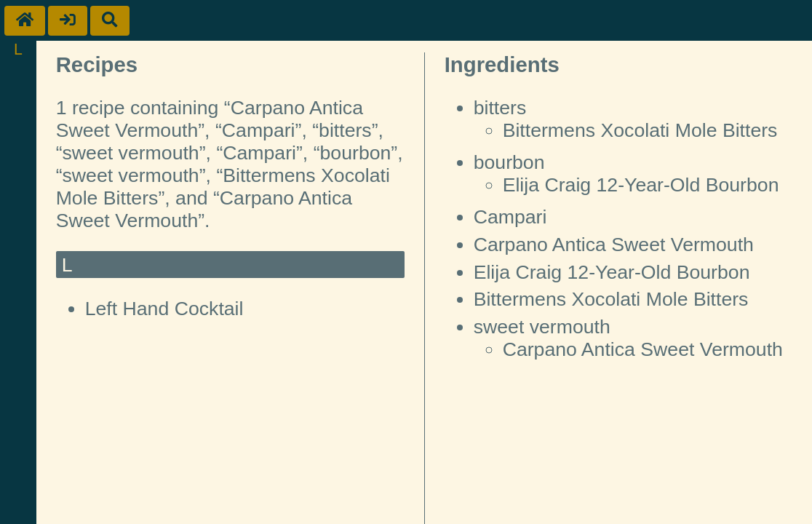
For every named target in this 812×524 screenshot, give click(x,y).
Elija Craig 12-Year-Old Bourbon (641, 185)
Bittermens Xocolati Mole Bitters (640, 130)
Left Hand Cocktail (164, 309)
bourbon (509, 162)
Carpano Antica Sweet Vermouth (614, 245)
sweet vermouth (542, 327)
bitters (500, 108)
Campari (510, 217)
